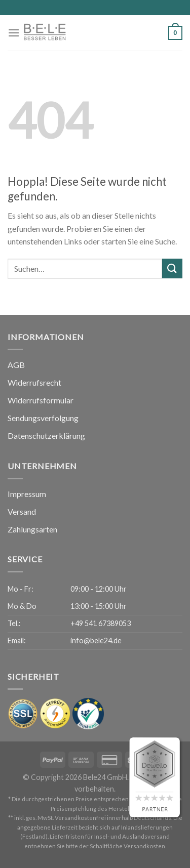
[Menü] (14, 33)
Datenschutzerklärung (46, 436)
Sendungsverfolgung (43, 418)
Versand (22, 511)
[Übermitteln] (172, 268)
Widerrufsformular (41, 400)
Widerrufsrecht (34, 382)
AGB (16, 365)
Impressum (27, 494)
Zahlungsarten (32, 529)
